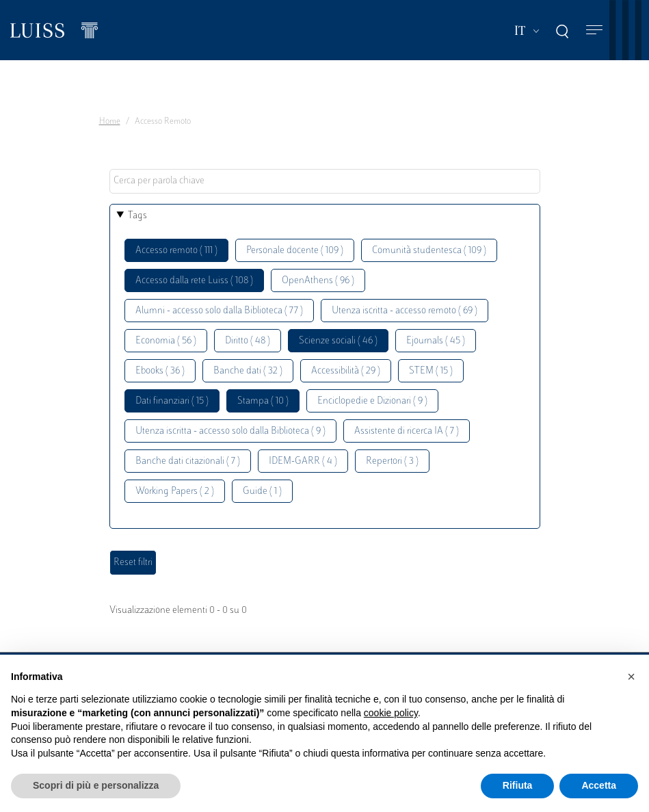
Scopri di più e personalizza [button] (96, 785)
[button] (631, 677)
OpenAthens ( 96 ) (318, 281)
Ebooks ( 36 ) (160, 371)
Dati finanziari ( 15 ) (172, 401)
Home (110, 122)
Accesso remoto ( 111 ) (176, 251)
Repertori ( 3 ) (392, 461)
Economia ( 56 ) (166, 341)
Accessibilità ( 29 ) (346, 371)
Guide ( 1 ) (262, 492)
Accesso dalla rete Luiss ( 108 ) (194, 281)
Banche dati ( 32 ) (248, 371)
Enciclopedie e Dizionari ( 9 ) (372, 401)
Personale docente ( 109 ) (295, 251)
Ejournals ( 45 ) (436, 341)
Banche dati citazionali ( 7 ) (188, 461)
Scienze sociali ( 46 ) (338, 341)
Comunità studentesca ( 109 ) (429, 251)
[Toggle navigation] (594, 30)
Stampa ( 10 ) (263, 401)
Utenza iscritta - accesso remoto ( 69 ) (405, 311)
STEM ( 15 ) (431, 371)
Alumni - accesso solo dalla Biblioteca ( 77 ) (219, 311)
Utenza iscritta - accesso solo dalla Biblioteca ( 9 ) (230, 431)
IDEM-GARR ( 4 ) (303, 461)
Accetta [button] (599, 785)
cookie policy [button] (391, 713)
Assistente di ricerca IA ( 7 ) (407, 431)
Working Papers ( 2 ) (175, 492)
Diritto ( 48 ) (248, 341)
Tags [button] (137, 216)
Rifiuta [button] (518, 785)
